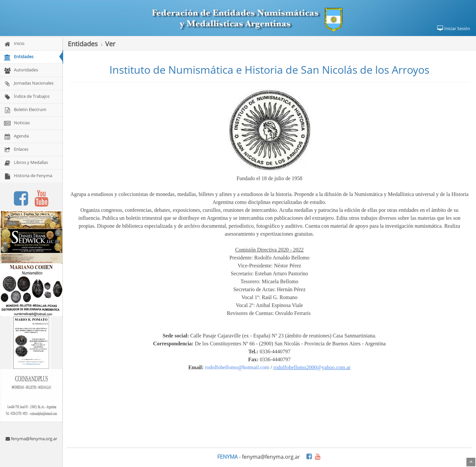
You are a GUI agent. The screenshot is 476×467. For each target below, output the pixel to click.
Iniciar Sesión (453, 28)
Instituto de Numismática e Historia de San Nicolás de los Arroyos (269, 70)
